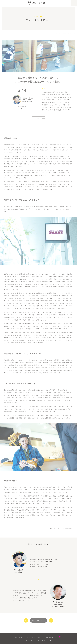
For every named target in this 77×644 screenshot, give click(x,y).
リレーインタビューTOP (38, 620)
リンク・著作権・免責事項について (34, 637)
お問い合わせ (19, 637)
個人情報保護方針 (51, 637)
